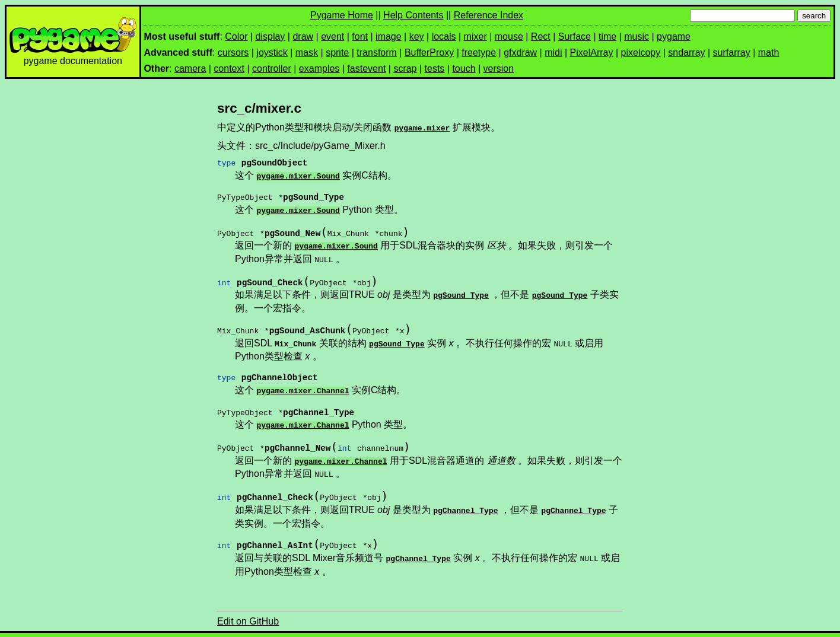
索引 (826, 626)
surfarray (732, 52)
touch (464, 69)
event (332, 36)
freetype (479, 52)
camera (190, 69)
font (360, 36)
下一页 (774, 626)
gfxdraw (520, 52)
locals (444, 36)
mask (307, 52)
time (607, 36)
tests (435, 69)
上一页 (741, 626)
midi (553, 52)
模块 (801, 626)
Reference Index (489, 15)
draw (303, 36)
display (271, 36)
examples (319, 69)
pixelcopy (641, 52)
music (637, 36)
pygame (674, 36)
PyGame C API (159, 626)
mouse (509, 36)
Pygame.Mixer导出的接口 (245, 626)
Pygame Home (342, 15)
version (499, 69)
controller (272, 69)
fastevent (366, 69)
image (389, 36)
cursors (233, 52)
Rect (541, 36)
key (417, 36)
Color (236, 36)
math (769, 52)
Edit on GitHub (248, 606)
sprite (337, 52)
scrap (405, 69)
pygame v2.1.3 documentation (63, 626)
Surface (575, 36)
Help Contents (413, 15)
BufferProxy (429, 52)
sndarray (686, 52)
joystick (272, 52)
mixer (475, 36)
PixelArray (592, 52)
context (229, 69)
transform (377, 52)
